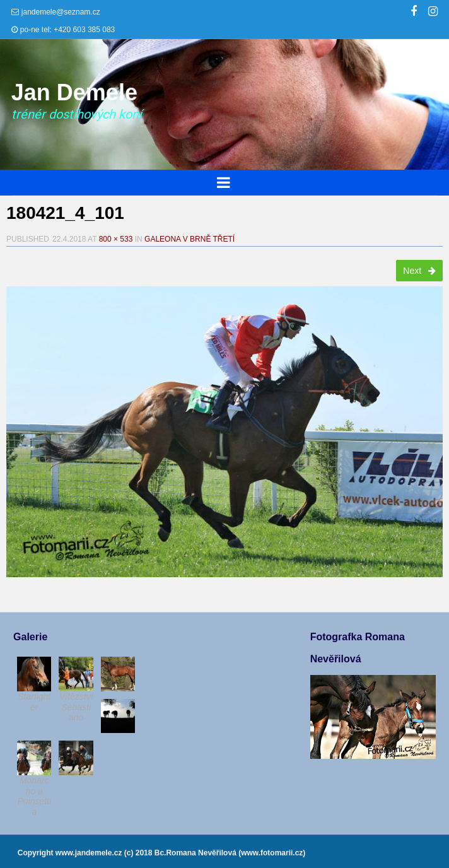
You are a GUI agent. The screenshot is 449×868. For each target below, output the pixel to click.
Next (419, 271)
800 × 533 (116, 239)
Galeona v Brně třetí (190, 239)
